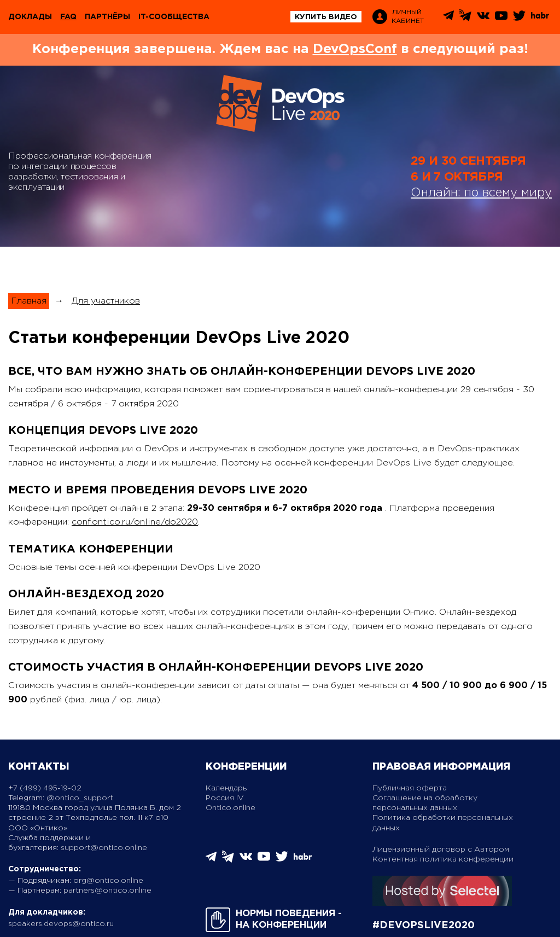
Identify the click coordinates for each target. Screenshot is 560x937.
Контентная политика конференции (443, 859)
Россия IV (225, 798)
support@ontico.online (104, 848)
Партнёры (107, 17)
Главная (29, 301)
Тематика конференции (91, 549)
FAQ (68, 17)
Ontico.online (231, 808)
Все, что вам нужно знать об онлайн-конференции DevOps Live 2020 (242, 371)
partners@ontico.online (107, 891)
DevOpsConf (355, 49)
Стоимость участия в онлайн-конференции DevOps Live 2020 (216, 667)
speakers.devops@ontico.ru (61, 924)
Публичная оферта (410, 788)
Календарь (226, 788)
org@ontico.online (108, 881)
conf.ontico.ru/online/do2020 (135, 522)
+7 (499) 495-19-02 (45, 788)
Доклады (30, 17)
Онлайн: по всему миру (481, 193)
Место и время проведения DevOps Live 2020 (158, 490)
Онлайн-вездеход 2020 (86, 594)
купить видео (326, 17)
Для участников (106, 301)
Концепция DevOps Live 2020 (103, 430)
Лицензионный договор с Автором (441, 849)
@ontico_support (80, 798)
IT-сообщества (174, 17)
